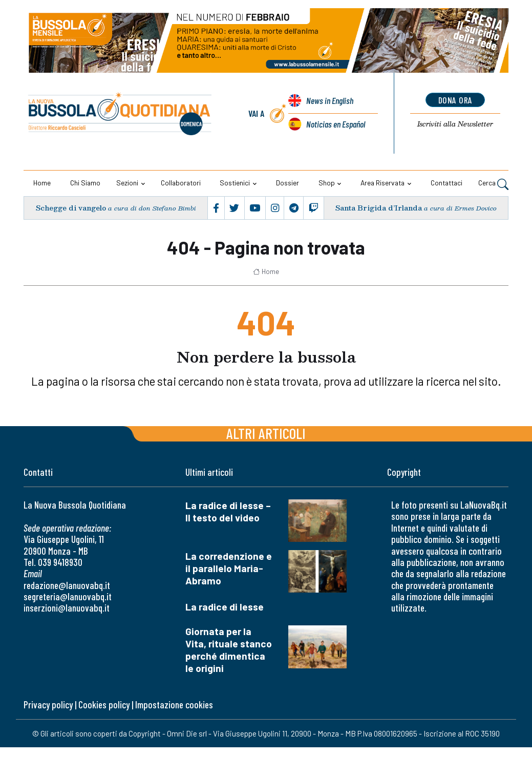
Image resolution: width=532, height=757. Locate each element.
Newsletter (455, 124)
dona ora (455, 100)
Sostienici (235, 183)
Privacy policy (48, 705)
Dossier (288, 183)
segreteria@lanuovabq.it (68, 596)
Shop (327, 183)
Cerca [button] (493, 184)
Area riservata (382, 183)
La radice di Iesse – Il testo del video (228, 511)
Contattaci (446, 183)
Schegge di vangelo (71, 208)
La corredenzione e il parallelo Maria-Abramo (229, 568)
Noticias (336, 124)
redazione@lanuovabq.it (67, 585)
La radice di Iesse (225, 607)
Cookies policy (104, 705)
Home (42, 183)
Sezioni (127, 183)
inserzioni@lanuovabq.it (67, 608)
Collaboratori (181, 183)
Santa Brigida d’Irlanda (378, 208)
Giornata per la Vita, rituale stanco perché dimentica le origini (229, 650)
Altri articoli (266, 433)
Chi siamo (85, 183)
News (330, 100)
